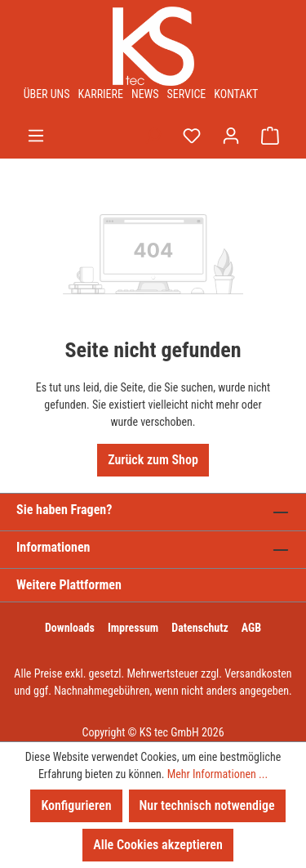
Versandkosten (258, 673)
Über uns (47, 94)
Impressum (133, 628)
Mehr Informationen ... (217, 774)
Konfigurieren (76, 805)
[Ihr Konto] (231, 136)
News (145, 94)
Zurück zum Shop (153, 460)
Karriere (101, 94)
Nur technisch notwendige (207, 805)
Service (187, 94)
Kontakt (236, 94)
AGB (251, 628)
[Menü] (36, 136)
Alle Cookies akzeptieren (158, 845)
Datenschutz (200, 628)
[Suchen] (153, 136)
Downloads (70, 628)
